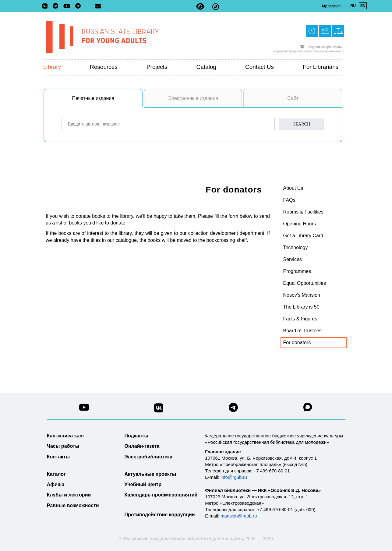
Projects (157, 67)
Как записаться (65, 436)
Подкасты (137, 436)
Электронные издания (193, 98)
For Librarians (321, 67)
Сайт (293, 98)
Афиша (56, 484)
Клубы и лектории (69, 495)
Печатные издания (108, 101)
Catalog (207, 67)
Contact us (260, 67)
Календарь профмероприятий (161, 495)
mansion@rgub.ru (239, 516)
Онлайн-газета (142, 446)
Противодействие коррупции (160, 515)
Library (52, 67)
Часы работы (63, 446)
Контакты (58, 457)
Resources (104, 67)
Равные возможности (73, 505)
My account (332, 6)
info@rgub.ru (234, 477)
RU (353, 6)
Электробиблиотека (148, 457)
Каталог (56, 474)
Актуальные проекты (150, 474)
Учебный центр (143, 484)
